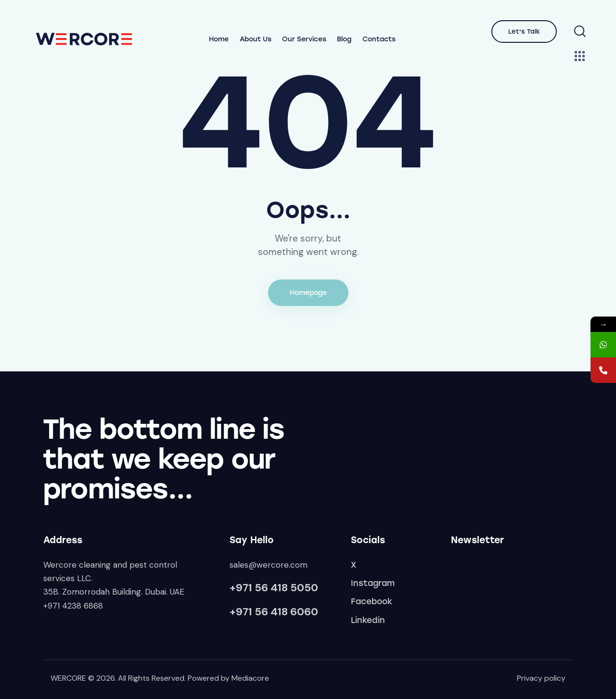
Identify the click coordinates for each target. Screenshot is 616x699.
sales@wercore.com (269, 565)
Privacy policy (541, 678)
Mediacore (250, 678)
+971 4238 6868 (73, 606)
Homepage (308, 293)
